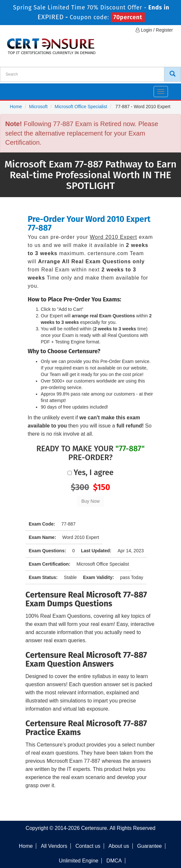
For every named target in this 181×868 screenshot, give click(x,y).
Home (16, 107)
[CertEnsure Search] (173, 74)
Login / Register (154, 30)
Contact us (88, 846)
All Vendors (54, 846)
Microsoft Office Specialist (81, 107)
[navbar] (13, 89)
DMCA (114, 861)
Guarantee (150, 846)
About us (119, 846)
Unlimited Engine (79, 861)
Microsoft (38, 107)
